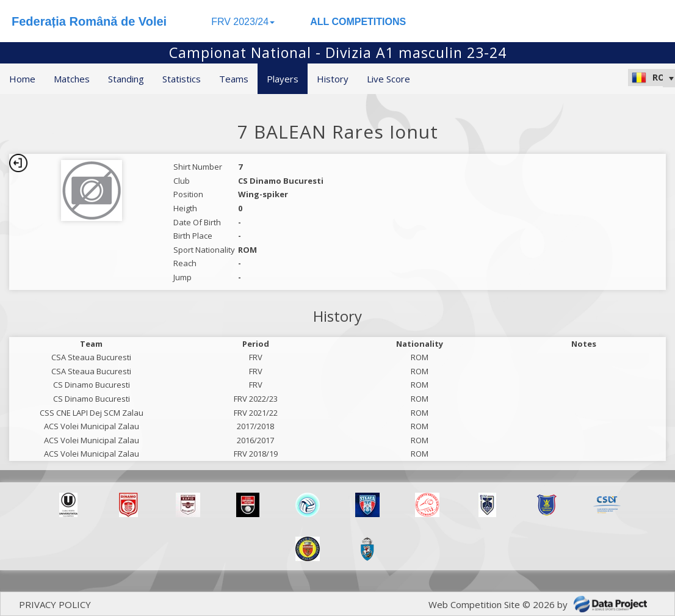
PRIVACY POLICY (55, 604)
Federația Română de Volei (89, 21)
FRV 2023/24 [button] (243, 22)
